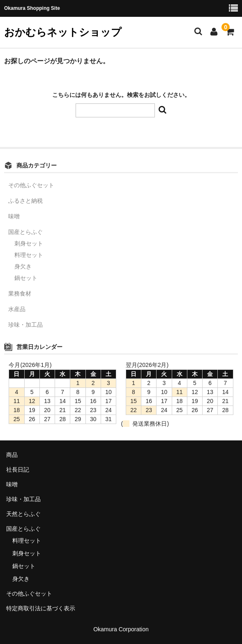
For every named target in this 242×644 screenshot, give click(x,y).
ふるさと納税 (25, 201)
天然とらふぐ (23, 514)
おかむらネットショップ (63, 32)
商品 (12, 455)
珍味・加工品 (25, 325)
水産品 (17, 309)
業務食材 (20, 293)
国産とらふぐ (25, 232)
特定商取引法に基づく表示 (41, 608)
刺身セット (29, 243)
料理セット (29, 255)
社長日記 (18, 470)
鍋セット (26, 278)
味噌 (14, 216)
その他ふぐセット (31, 185)
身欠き (23, 266)
